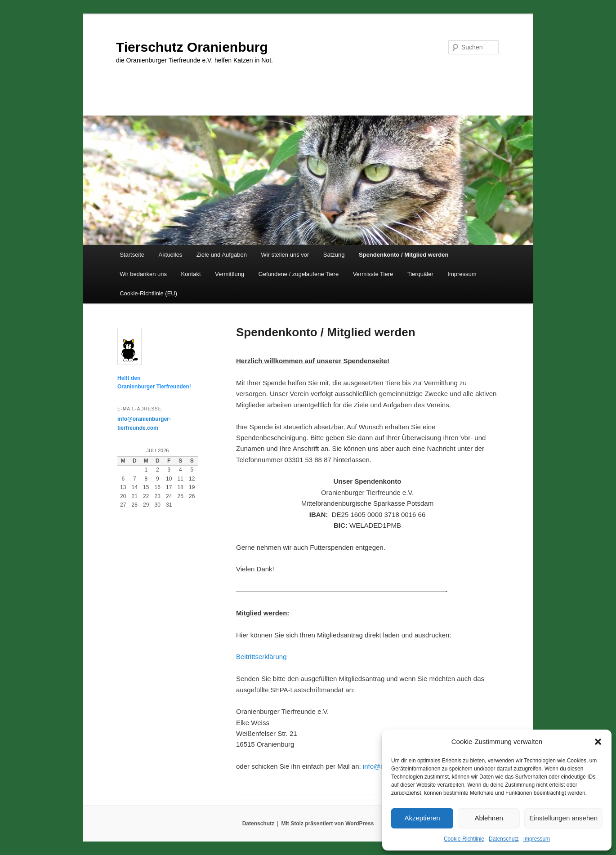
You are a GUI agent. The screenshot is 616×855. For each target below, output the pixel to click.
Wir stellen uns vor (285, 255)
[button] (598, 742)
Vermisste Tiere (373, 274)
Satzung (334, 255)
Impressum (537, 839)
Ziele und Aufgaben (222, 255)
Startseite (132, 255)
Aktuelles (171, 255)
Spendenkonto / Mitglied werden (404, 255)
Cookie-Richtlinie (464, 839)
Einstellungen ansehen (563, 818)
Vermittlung (230, 274)
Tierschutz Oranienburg (192, 47)
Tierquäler (420, 274)
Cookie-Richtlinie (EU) (148, 293)
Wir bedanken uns (143, 274)
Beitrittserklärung (261, 657)
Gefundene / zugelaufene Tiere (299, 274)
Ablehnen (489, 818)
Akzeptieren (422, 818)
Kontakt (191, 274)
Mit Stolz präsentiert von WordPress (327, 824)
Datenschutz (504, 839)
